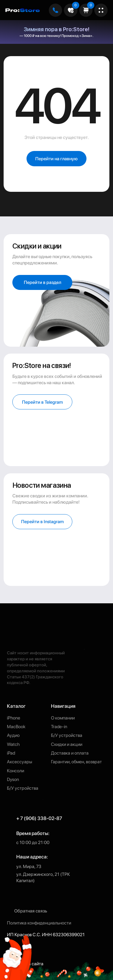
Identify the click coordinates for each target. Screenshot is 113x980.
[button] (42, 522)
